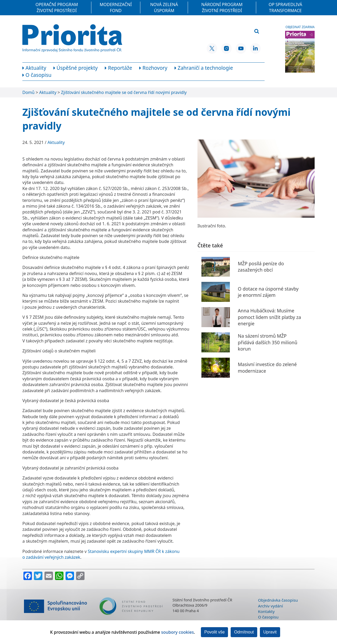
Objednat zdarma (300, 27)
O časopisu (268, 617)
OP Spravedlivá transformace (285, 7)
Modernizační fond (116, 7)
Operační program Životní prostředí (57, 7)
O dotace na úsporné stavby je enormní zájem (268, 292)
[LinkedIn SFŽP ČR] (255, 48)
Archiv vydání (271, 606)
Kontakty (266, 611)
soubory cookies (177, 632)
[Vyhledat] (257, 31)
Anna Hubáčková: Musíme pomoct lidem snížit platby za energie (269, 317)
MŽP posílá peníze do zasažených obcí (261, 267)
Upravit (270, 632)
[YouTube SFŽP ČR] (241, 48)
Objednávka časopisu (278, 600)
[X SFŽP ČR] (212, 48)
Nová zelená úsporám (164, 7)
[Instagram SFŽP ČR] (226, 48)
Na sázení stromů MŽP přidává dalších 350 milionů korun (267, 342)
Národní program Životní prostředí (222, 7)
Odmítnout (244, 632)
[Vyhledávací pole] (225, 32)
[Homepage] (72, 38)
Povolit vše (214, 632)
